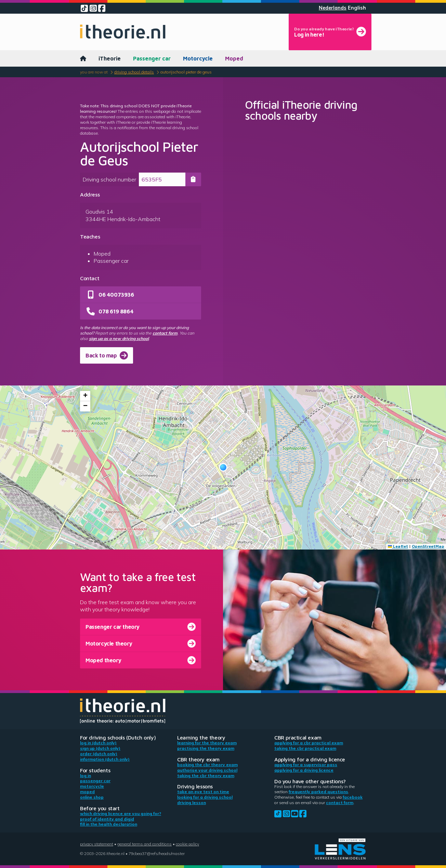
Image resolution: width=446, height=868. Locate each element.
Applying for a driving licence (304, 770)
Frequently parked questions (318, 792)
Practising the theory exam (206, 748)
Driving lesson (192, 803)
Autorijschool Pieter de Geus (186, 72)
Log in (86, 776)
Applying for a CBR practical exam (309, 743)
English (357, 8)
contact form (165, 333)
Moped (234, 58)
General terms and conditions (145, 844)
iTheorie (110, 58)
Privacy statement (97, 844)
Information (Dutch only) (105, 759)
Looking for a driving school (205, 797)
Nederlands (333, 8)
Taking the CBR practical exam (305, 748)
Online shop (92, 797)
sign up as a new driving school (119, 338)
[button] (223, 467)
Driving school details (134, 72)
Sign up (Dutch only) (100, 748)
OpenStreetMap (428, 546)
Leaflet (398, 546)
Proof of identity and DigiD (107, 819)
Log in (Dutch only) (98, 743)
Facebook (353, 797)
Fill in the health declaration (109, 824)
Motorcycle (198, 58)
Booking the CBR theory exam (207, 765)
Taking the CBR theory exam (206, 776)
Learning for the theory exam (207, 743)
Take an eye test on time (203, 792)
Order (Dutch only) (99, 754)
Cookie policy (187, 844)
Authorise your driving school (207, 770)
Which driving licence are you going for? (121, 813)
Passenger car (152, 58)
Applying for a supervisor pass (306, 765)
